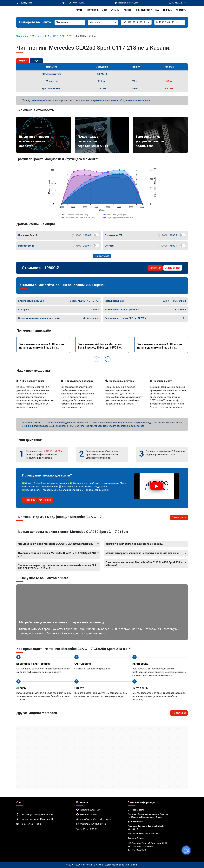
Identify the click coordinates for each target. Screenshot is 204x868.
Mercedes (37, 36)
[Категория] (70, 22)
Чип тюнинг (92, 10)
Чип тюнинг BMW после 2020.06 (143, 834)
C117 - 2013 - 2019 (62, 36)
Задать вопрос (173, 268)
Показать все (102, 256)
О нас (104, 10)
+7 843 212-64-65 (51, 451)
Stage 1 (23, 60)
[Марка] (103, 22)
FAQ (157, 10)
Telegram (45, 500)
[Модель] (136, 22)
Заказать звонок (136, 838)
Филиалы (167, 10)
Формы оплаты (135, 822)
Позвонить (30, 500)
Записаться (155, 268)
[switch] (96, 235)
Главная (127, 10)
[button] (108, 359)
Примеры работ (143, 10)
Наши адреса (26, 3)
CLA (47, 36)
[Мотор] (170, 22)
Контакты (181, 10)
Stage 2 (36, 60)
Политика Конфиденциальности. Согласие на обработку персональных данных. (148, 816)
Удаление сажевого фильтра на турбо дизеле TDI (146, 827)
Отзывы (115, 10)
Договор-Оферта (136, 810)
